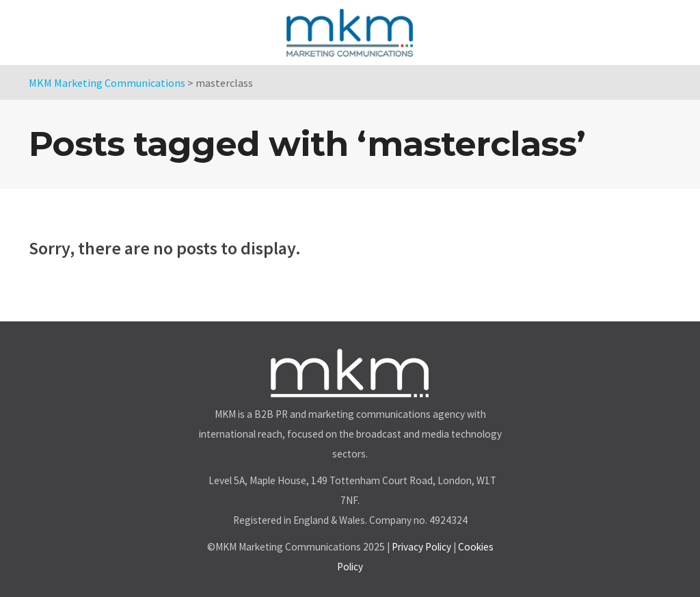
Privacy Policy (421, 547)
